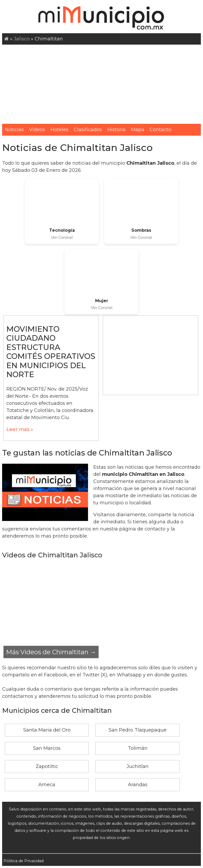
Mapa (138, 130)
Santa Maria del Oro (47, 730)
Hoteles (59, 130)
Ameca (47, 785)
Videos (37, 130)
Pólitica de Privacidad (24, 861)
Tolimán (138, 748)
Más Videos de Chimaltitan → (51, 652)
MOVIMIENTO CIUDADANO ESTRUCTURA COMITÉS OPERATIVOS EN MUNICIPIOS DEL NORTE (51, 352)
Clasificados (88, 130)
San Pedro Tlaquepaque (138, 730)
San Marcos (47, 748)
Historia (116, 130)
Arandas (138, 785)
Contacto (160, 130)
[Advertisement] (101, 84)
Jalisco (22, 39)
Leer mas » (20, 429)
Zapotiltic (47, 766)
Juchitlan (138, 766)
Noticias (14, 130)
